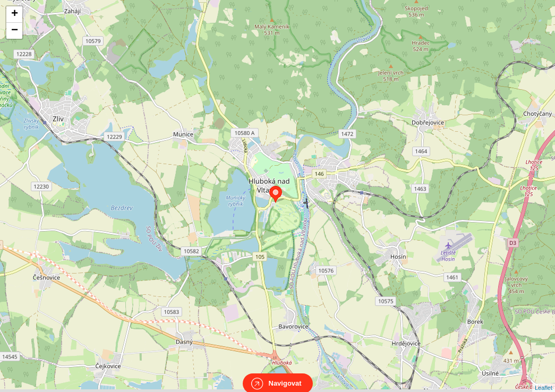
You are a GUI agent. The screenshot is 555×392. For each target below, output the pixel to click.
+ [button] (15, 14)
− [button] (15, 31)
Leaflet (544, 378)
